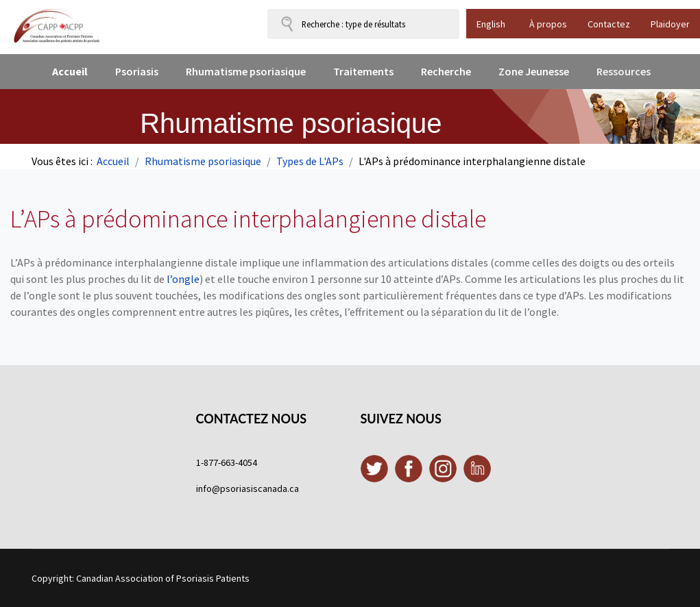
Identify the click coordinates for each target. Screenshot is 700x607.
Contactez (609, 24)
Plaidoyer (670, 24)
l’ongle (183, 279)
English (491, 24)
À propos (548, 24)
